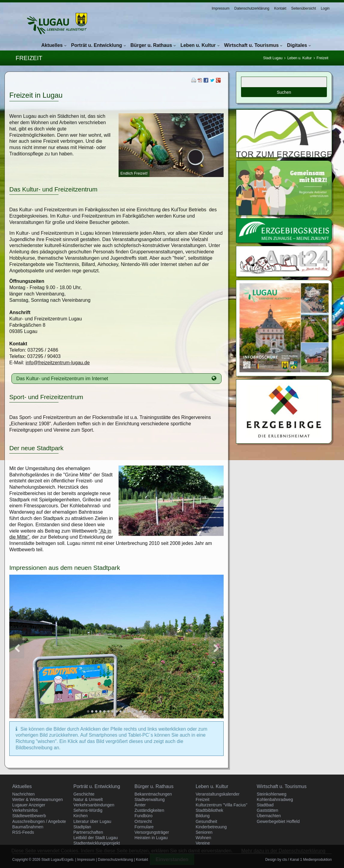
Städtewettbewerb (29, 816)
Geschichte (84, 794)
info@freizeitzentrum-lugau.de (58, 363)
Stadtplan (82, 827)
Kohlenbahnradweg (275, 799)
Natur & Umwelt (88, 799)
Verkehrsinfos (25, 810)
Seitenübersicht (304, 8)
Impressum (220, 8)
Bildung (203, 816)
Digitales (297, 45)
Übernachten (269, 816)
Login (325, 8)
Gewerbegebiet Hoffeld (278, 821)
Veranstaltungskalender (218, 794)
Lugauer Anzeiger (29, 805)
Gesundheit (207, 821)
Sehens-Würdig (88, 810)
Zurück (17, 648)
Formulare (144, 827)
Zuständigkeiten (149, 810)
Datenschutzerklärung (252, 8)
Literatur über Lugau (92, 821)
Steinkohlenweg (272, 794)
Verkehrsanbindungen (94, 805)
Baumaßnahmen (28, 827)
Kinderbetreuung (211, 827)
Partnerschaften (88, 832)
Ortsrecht (143, 821)
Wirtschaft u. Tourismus (252, 45)
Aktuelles (52, 45)
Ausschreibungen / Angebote (39, 821)
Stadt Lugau (273, 58)
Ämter (140, 805)
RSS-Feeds (23, 832)
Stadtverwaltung (149, 799)
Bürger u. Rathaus (151, 45)
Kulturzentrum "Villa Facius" (222, 805)
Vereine (203, 843)
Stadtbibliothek (210, 810)
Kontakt (280, 8)
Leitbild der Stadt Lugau (95, 838)
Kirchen (80, 816)
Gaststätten (267, 810)
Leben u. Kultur (198, 45)
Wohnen (204, 838)
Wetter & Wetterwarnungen (38, 799)
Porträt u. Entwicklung (97, 45)
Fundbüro (143, 816)
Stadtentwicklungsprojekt (97, 843)
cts (284, 860)
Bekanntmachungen (153, 794)
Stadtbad (265, 805)
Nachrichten (24, 794)
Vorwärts (216, 648)
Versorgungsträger (152, 832)
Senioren (204, 832)
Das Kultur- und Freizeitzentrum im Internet (62, 379)
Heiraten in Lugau (151, 838)
